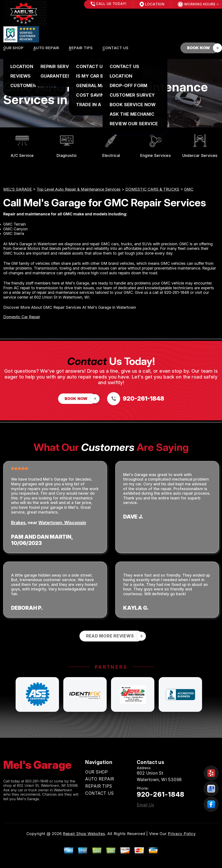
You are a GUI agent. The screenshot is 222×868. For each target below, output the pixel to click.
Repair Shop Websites (84, 834)
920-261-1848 (177, 292)
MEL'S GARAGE (18, 189)
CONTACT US (116, 48)
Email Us (146, 805)
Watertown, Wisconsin (62, 523)
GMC (189, 189)
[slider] (20, 469)
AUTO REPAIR (46, 48)
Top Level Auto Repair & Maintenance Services (79, 189)
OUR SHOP (13, 48)
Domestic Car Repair (22, 317)
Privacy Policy (182, 834)
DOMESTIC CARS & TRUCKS (152, 189)
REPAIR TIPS (81, 48)
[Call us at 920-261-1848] (136, 399)
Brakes (18, 523)
